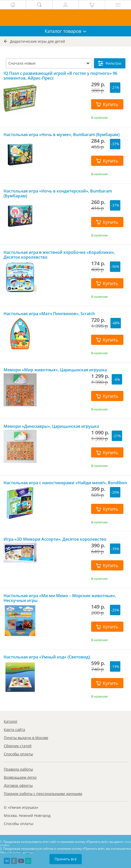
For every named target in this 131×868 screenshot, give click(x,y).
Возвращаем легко (20, 777)
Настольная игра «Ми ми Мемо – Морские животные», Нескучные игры (60, 598)
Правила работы (18, 769)
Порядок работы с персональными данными (43, 794)
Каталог (11, 721)
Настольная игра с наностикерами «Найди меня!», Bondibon (65, 483)
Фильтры (110, 63)
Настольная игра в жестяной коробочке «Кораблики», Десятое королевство (59, 255)
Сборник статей (18, 746)
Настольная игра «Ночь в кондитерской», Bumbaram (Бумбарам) (58, 194)
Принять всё (66, 859)
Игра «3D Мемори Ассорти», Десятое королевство (55, 539)
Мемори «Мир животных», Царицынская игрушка (55, 370)
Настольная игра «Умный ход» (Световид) (47, 657)
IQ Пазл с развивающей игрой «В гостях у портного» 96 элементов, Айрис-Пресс (60, 76)
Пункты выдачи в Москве (26, 738)
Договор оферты (18, 785)
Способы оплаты (18, 754)
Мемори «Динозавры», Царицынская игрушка (51, 426)
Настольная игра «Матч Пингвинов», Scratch (49, 314)
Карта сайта (14, 730)
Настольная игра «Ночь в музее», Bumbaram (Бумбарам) (62, 135)
